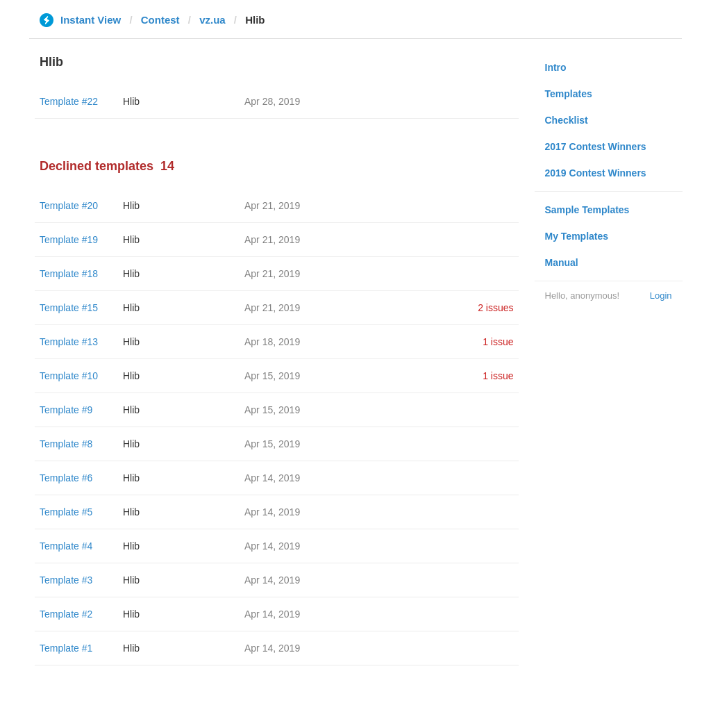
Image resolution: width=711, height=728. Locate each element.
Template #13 (69, 342)
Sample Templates (587, 210)
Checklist (567, 120)
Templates (569, 94)
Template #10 (69, 376)
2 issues (495, 308)
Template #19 (69, 240)
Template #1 (66, 648)
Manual (562, 263)
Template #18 (69, 274)
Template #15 (69, 308)
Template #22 (69, 101)
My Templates (577, 236)
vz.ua (212, 20)
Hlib (131, 101)
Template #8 (66, 444)
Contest (160, 20)
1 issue (498, 342)
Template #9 (66, 410)
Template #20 (69, 206)
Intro (556, 67)
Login (661, 296)
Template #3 (66, 580)
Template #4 (66, 546)
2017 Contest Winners (596, 147)
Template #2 (66, 614)
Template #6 (66, 478)
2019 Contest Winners (596, 173)
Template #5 (66, 512)
